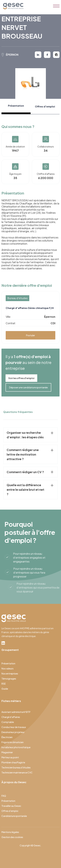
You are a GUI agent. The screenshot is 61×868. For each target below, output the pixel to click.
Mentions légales (10, 832)
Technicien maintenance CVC (17, 772)
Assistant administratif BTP (16, 712)
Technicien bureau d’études (16, 767)
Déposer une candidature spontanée (28, 387)
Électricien (7, 737)
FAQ (4, 796)
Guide (5, 689)
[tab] (16, 106)
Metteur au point (10, 757)
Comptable (8, 722)
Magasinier (7, 752)
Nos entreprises (10, 674)
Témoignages (9, 679)
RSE (4, 684)
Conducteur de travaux (14, 727)
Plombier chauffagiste (13, 762)
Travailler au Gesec (11, 806)
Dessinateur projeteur (13, 732)
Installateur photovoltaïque (16, 747)
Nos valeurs (7, 668)
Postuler (30, 335)
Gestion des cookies (12, 837)
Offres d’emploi (10, 811)
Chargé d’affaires (11, 717)
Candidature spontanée (14, 816)
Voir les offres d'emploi (21, 378)
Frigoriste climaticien (13, 742)
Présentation (8, 663)
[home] (12, 6)
